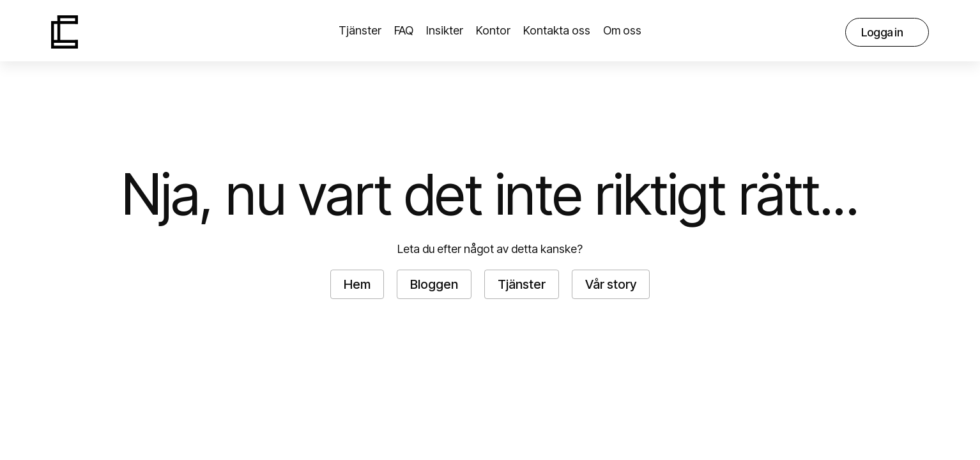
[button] (622, 32)
